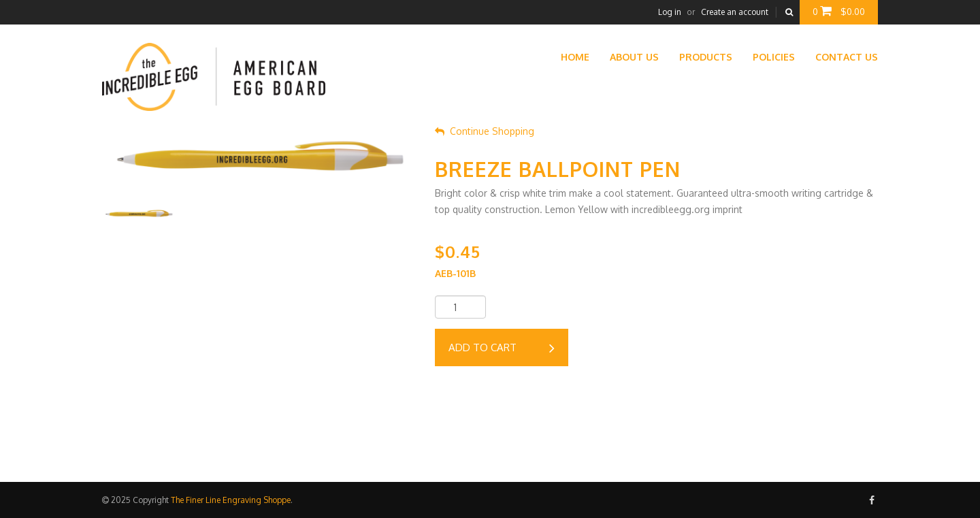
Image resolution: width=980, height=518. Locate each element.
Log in (670, 12)
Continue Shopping (485, 131)
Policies (774, 57)
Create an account (735, 12)
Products (706, 57)
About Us (634, 57)
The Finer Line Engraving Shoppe (231, 500)
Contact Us (847, 57)
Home (575, 57)
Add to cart (502, 349)
